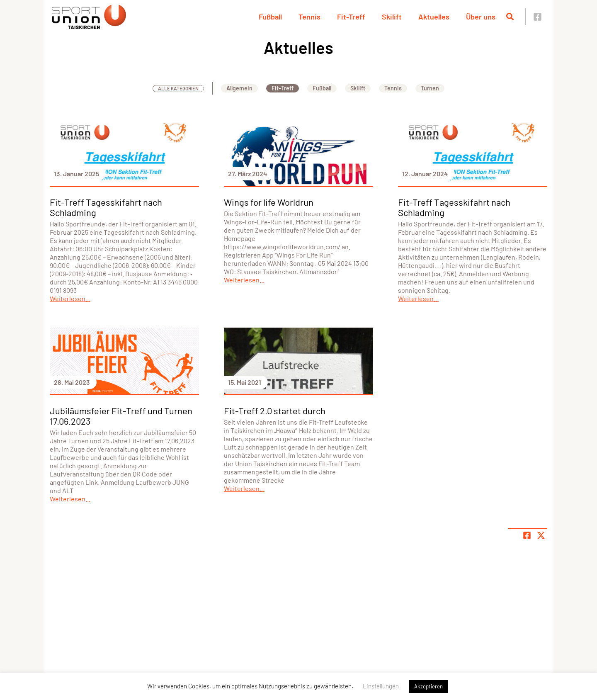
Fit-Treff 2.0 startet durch (275, 411)
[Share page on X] (541, 535)
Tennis (309, 17)
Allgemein (239, 88)
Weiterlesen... (70, 298)
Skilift (392, 17)
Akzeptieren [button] (428, 686)
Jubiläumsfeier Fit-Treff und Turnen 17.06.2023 (121, 416)
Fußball (270, 17)
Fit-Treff (351, 17)
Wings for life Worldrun (269, 202)
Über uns (481, 17)
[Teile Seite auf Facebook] (527, 535)
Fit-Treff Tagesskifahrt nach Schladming (106, 207)
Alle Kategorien (178, 88)
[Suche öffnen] (510, 17)
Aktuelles (434, 17)
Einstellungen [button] (381, 686)
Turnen (430, 88)
